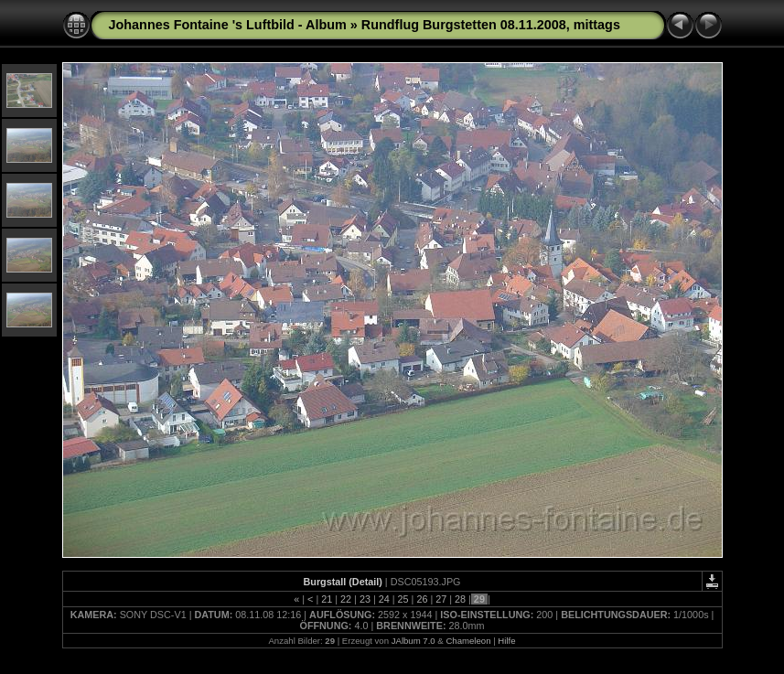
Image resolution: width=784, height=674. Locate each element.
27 (441, 599)
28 (460, 599)
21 (327, 599)
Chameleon (468, 641)
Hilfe (506, 641)
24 (384, 599)
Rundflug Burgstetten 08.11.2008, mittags (491, 25)
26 (422, 599)
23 (365, 599)
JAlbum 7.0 (413, 641)
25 (403, 599)
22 (346, 599)
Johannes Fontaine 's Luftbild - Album (228, 25)
